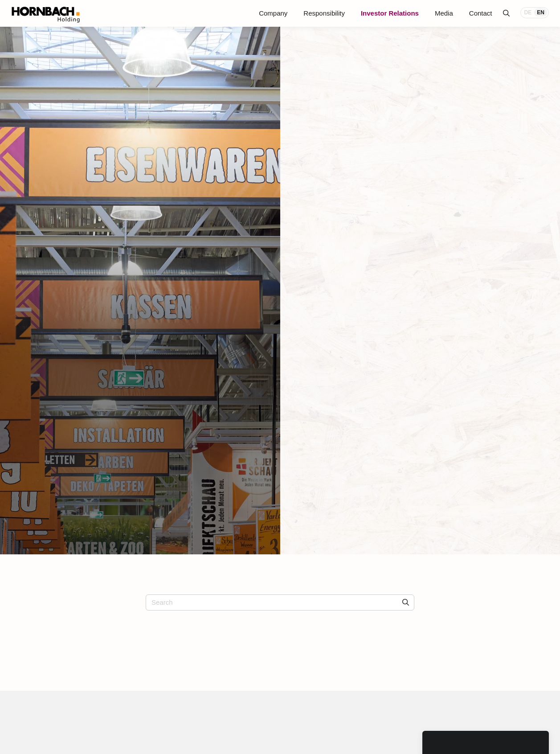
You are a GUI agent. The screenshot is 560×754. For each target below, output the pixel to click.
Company (273, 13)
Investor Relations (390, 13)
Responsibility (324, 13)
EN (541, 12)
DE (528, 12)
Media (444, 13)
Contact (481, 13)
